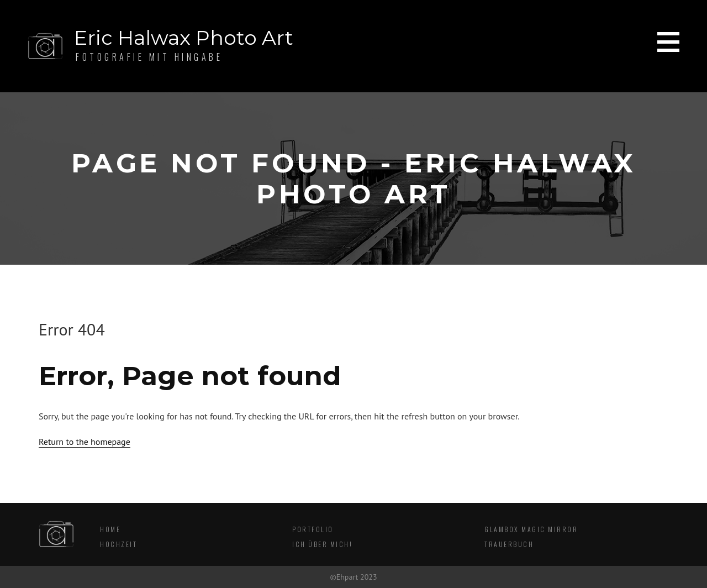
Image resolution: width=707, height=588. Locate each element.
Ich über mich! (322, 544)
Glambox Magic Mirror (531, 529)
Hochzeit (118, 544)
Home (110, 529)
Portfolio (313, 529)
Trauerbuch (509, 544)
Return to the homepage (85, 442)
